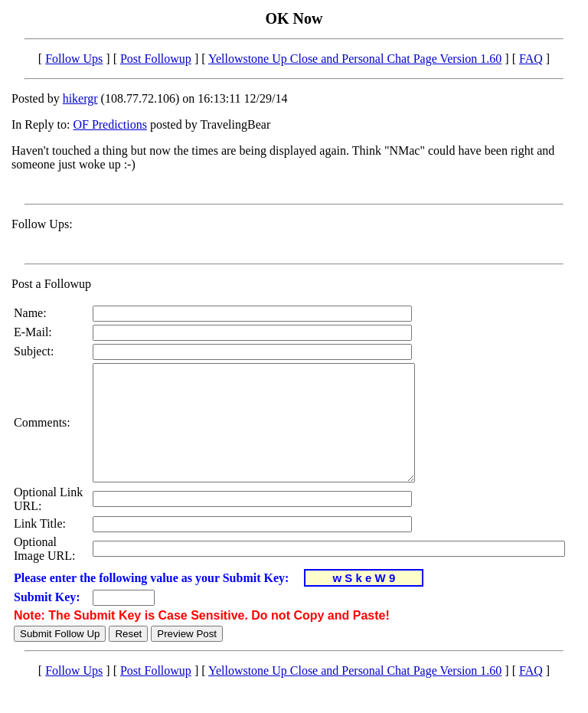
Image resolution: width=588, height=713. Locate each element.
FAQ (531, 59)
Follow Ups (74, 59)
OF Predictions (109, 124)
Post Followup (156, 59)
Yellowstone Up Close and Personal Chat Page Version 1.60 (355, 59)
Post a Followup (51, 284)
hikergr (80, 98)
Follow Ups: (42, 224)
